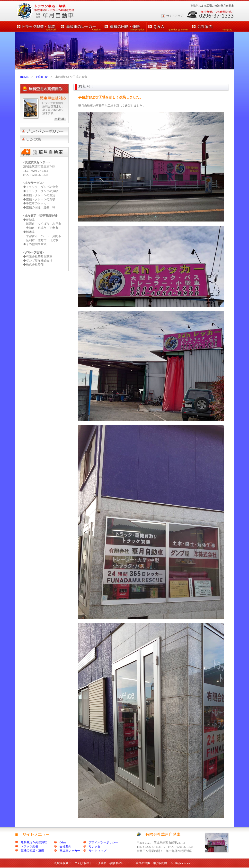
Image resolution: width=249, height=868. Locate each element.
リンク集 (95, 847)
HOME (24, 77)
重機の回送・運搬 (32, 850)
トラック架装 (29, 846)
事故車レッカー (70, 851)
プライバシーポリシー (103, 842)
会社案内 (65, 847)
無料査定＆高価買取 (34, 842)
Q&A (63, 842)
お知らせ (42, 77)
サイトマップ (98, 851)
